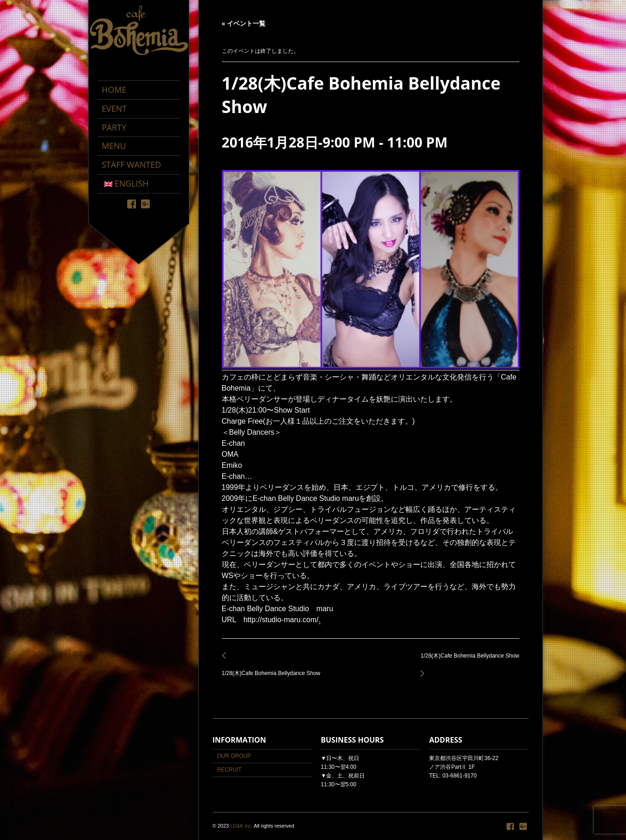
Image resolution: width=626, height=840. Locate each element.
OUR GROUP (234, 756)
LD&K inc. (241, 826)
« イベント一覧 (244, 23)
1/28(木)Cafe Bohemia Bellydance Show (274, 668)
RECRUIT (229, 770)
